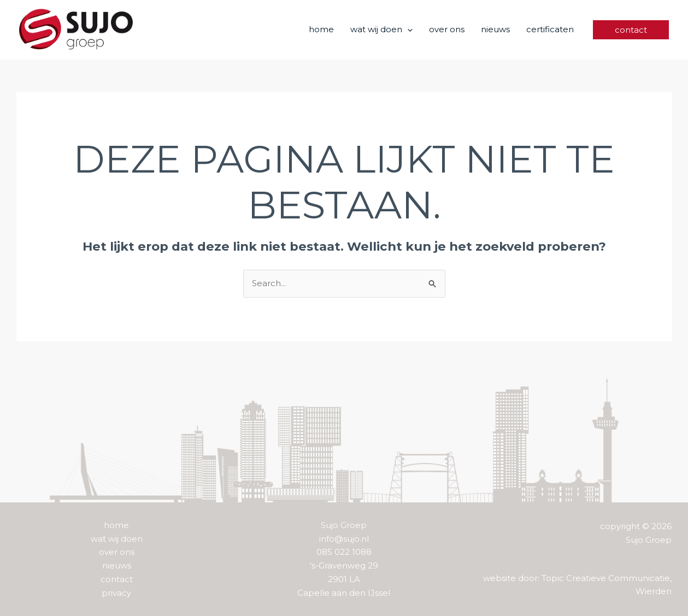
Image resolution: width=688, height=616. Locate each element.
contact (117, 579)
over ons (117, 552)
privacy (116, 593)
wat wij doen (117, 539)
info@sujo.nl (344, 539)
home (116, 525)
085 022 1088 (344, 552)
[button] (407, 29)
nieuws (117, 565)
